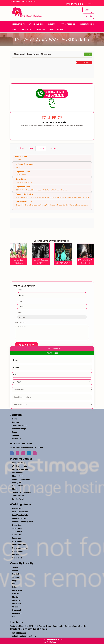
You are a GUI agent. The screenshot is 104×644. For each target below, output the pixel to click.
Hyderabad (16, 610)
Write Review (21, 322)
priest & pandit (18, 499)
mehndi (15, 489)
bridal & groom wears (21, 469)
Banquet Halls (18, 509)
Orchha (15, 571)
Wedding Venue (18, 24)
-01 (30, 444)
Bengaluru (16, 600)
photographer (18, 483)
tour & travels (18, 496)
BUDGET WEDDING (87, 24)
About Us (90, 4)
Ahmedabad (17, 613)
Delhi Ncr (16, 594)
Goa (14, 617)
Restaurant (16, 538)
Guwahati (16, 574)
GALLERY (51, 24)
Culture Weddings (67, 24)
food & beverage (19, 463)
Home (15, 419)
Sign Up (89, 16)
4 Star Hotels (17, 541)
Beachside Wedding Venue (22, 522)
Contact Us (40, 29)
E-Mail (20, 301)
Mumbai (15, 597)
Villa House (17, 555)
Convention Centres (20, 548)
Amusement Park (19, 545)
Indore (15, 587)
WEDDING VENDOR (36, 24)
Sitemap (15, 435)
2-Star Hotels (17, 551)
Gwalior (15, 584)
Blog (14, 29)
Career (15, 432)
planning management (21, 479)
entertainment (18, 473)
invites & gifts (18, 486)
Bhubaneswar (17, 590)
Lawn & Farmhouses (20, 512)
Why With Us (26, 29)
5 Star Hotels (17, 535)
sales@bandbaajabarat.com (23, 636)
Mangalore (16, 604)
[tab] (19, 148)
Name (19, 290)
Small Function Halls (20, 515)
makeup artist (18, 476)
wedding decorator (20, 466)
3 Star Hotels (17, 528)
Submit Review (27, 345)
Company (16, 422)
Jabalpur (16, 577)
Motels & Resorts (19, 518)
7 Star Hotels (17, 532)
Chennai (15, 607)
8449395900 (21, 444)
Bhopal (15, 581)
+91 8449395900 (73, 4)
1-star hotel (17, 558)
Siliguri (15, 567)
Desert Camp (17, 525)
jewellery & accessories (22, 492)
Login (87, 10)
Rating (20, 313)
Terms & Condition (20, 425)
